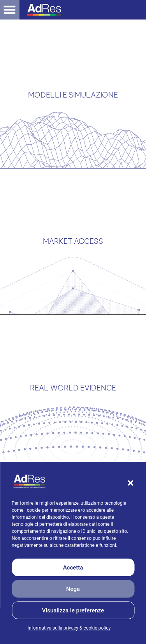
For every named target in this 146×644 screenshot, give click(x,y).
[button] (130, 483)
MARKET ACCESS (73, 225)
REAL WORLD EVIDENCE (73, 361)
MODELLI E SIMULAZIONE (73, 89)
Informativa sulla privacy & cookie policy (69, 628)
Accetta (73, 568)
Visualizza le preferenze (73, 610)
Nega (73, 589)
